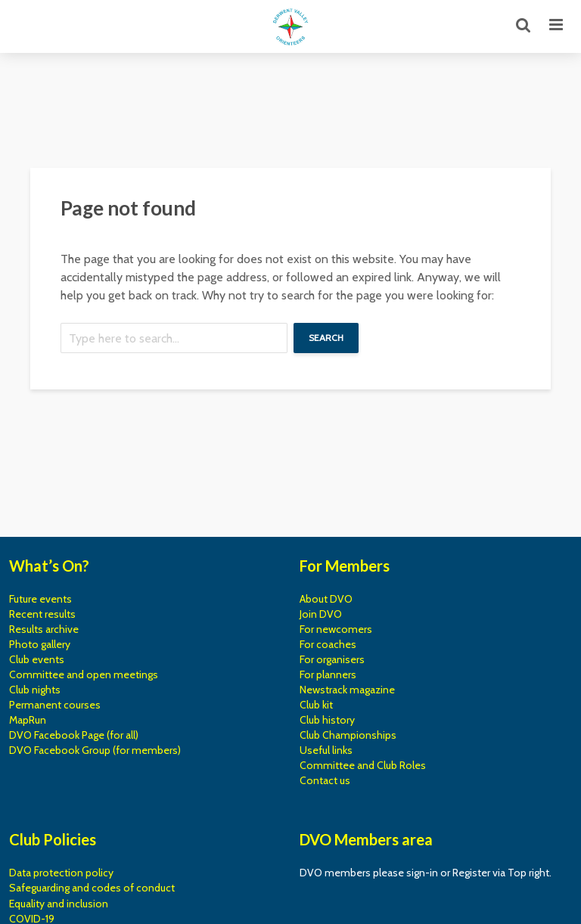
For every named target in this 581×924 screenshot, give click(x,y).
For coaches (328, 644)
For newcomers (336, 629)
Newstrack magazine (347, 690)
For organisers (332, 659)
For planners (328, 674)
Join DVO (321, 614)
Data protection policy (61, 873)
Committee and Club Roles (363, 765)
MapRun (28, 720)
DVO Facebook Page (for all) (74, 735)
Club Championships (348, 735)
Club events (37, 659)
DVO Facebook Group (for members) (95, 750)
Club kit (316, 705)
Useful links (326, 750)
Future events (40, 599)
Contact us (325, 780)
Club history (327, 720)
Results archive (44, 629)
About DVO (326, 599)
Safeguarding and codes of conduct (92, 888)
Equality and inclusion (59, 904)
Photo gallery (40, 644)
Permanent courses (55, 705)
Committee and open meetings (84, 674)
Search (326, 338)
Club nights (35, 690)
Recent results (42, 614)
